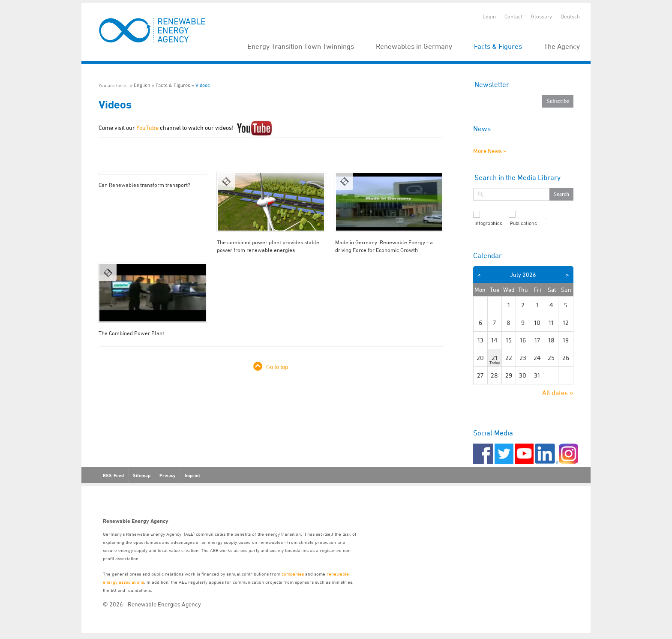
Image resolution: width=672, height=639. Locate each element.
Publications (523, 223)
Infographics (488, 223)
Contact (513, 16)
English (142, 85)
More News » (490, 151)
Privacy (168, 475)
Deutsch (570, 16)
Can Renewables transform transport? (144, 185)
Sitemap (142, 475)
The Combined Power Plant (131, 333)
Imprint (192, 475)
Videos (203, 85)
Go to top (277, 367)
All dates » (558, 393)
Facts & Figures (498, 46)
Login (489, 16)
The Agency (562, 46)
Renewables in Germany (414, 46)
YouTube (147, 127)
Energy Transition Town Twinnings (301, 46)
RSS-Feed (113, 475)
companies (293, 574)
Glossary (541, 16)
